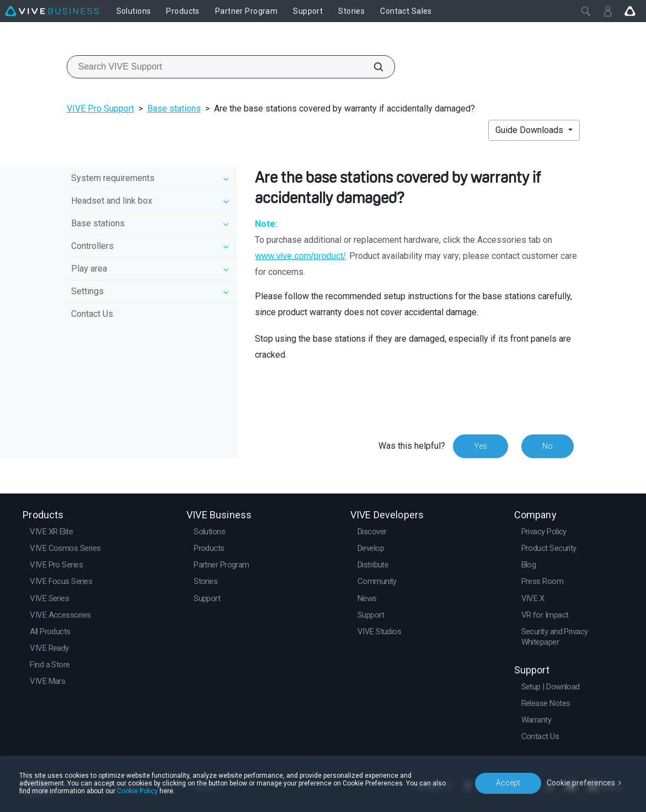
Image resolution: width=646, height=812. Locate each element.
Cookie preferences (581, 783)
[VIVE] (52, 11)
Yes (481, 446)
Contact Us (92, 314)
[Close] (586, 11)
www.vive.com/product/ (300, 256)
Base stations (174, 108)
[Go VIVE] (630, 11)
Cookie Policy (137, 791)
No (548, 446)
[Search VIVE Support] (372, 67)
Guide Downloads (530, 130)
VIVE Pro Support (100, 108)
